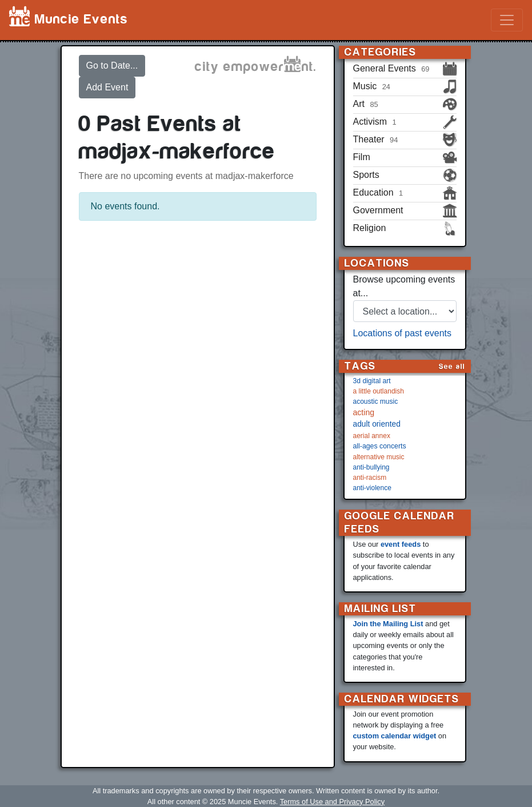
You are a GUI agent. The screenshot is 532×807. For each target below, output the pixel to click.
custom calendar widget (395, 736)
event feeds (401, 544)
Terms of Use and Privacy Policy (332, 802)
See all (452, 366)
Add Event (107, 87)
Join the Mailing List (388, 624)
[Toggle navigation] (507, 20)
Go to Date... (112, 65)
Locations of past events (403, 333)
